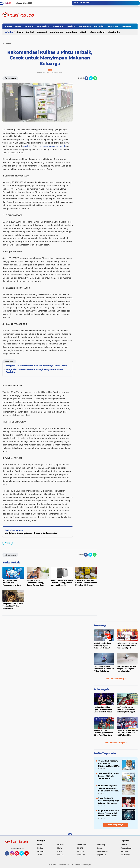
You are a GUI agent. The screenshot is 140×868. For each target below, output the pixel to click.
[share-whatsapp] (95, 78)
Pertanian (99, 26)
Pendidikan (85, 26)
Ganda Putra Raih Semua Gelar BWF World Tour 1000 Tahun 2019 (127, 733)
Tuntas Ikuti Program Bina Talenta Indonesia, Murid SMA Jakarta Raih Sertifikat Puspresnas (108, 763)
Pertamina (115, 32)
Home (8, 3)
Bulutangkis (102, 689)
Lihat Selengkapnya (116, 825)
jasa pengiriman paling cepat (51, 146)
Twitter (23, 855)
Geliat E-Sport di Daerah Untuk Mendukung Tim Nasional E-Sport (127, 646)
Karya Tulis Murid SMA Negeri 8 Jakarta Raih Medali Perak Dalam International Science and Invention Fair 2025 (108, 813)
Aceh (20, 32)
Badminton (57, 32)
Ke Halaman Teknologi (116, 679)
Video (10, 32)
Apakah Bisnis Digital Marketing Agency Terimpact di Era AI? (102, 646)
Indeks (9, 26)
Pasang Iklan (126, 848)
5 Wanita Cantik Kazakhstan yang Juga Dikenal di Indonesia (109, 801)
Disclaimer (125, 855)
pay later (27, 146)
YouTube (28, 855)
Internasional (43, 26)
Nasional (72, 26)
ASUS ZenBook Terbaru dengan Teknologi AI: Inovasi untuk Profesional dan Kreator (127, 669)
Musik (39, 855)
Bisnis (18, 26)
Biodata (40, 848)
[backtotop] (70, 835)
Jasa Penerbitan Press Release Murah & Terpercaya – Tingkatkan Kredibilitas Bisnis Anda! (108, 776)
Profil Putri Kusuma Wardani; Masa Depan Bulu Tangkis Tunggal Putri (126, 710)
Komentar (10, 78)
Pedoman (125, 851)
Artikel (31, 32)
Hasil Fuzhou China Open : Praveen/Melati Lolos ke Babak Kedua (103, 710)
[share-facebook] (86, 78)
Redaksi (124, 845)
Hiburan (80, 851)
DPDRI (84, 32)
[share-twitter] (91, 78)
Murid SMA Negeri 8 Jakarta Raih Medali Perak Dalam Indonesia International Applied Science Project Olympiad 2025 (109, 788)
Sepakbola (113, 26)
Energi (60, 851)
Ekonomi (29, 26)
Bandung (72, 32)
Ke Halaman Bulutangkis (116, 743)
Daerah (100, 848)
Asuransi (43, 32)
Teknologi (126, 26)
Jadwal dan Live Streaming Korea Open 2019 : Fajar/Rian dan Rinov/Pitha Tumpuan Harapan (103, 733)
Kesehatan (59, 26)
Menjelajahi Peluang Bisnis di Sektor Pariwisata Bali (31, 533)
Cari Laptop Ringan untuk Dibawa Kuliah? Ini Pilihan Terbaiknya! (104, 669)
